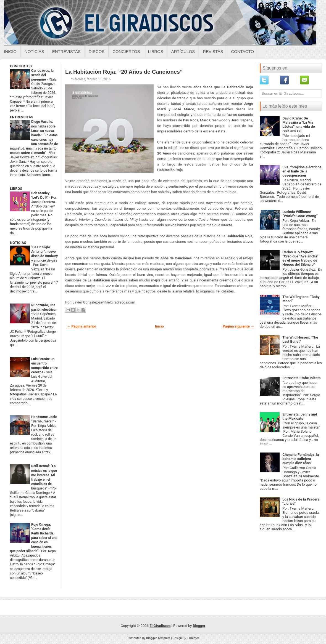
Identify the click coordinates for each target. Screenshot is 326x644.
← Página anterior (81, 326)
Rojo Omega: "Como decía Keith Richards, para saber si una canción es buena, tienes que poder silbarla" (34, 538)
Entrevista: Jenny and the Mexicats (300, 416)
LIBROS (16, 189)
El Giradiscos (160, 626)
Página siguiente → (238, 326)
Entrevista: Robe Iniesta (301, 378)
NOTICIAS (18, 243)
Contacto (242, 51)
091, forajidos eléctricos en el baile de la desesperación (302, 171)
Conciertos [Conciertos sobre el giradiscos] (126, 51)
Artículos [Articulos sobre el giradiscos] (183, 51)
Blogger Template (158, 638)
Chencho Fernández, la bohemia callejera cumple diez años (301, 459)
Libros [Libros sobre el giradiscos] (156, 51)
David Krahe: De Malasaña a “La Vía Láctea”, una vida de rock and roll (299, 124)
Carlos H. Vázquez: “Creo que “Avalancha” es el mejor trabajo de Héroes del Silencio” (300, 258)
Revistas (213, 51)
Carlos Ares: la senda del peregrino (42, 75)
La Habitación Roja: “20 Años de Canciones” (124, 72)
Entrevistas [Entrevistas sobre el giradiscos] (66, 51)
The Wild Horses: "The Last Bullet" (300, 339)
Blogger (199, 626)
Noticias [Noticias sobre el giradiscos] (34, 51)
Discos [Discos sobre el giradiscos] (97, 51)
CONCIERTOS (21, 66)
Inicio (10, 51)
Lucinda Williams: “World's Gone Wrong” (300, 214)
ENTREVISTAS (22, 117)
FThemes (193, 638)
